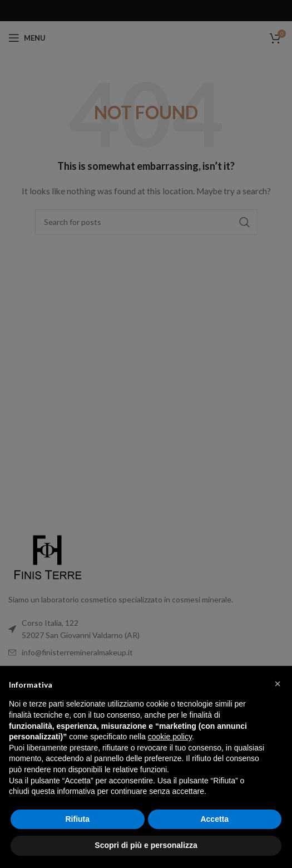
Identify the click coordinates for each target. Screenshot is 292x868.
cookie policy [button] (170, 737)
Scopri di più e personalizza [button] (146, 845)
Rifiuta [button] (77, 819)
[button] (278, 684)
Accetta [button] (214, 819)
